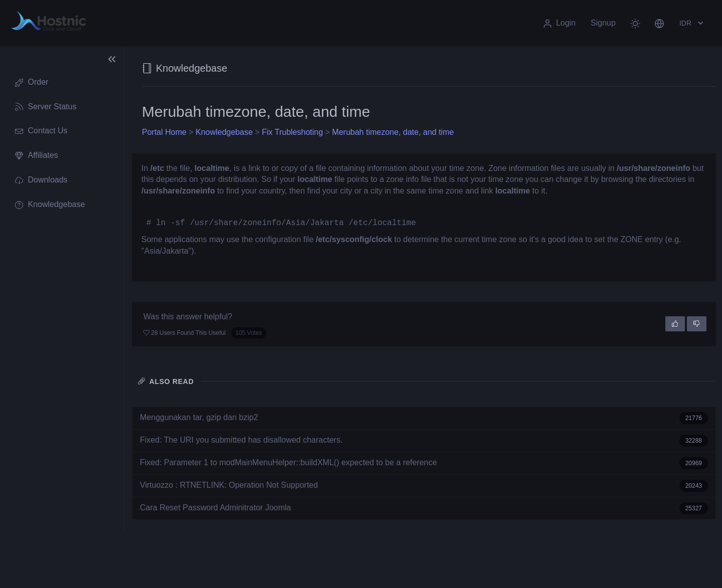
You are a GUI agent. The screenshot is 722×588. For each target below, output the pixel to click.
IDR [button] (692, 23)
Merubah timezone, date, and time (393, 132)
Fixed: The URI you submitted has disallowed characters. (424, 441)
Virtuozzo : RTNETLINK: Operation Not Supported (424, 486)
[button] (659, 23)
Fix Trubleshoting (292, 132)
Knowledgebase (224, 132)
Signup (603, 23)
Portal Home (164, 132)
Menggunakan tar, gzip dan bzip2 (424, 418)
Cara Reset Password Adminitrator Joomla (424, 508)
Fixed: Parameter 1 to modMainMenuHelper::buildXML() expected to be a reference (424, 463)
